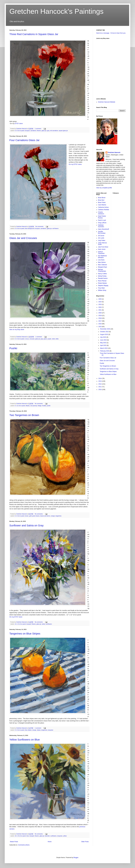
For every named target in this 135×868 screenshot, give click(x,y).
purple (49, 339)
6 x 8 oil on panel (20, 228)
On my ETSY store (16, 617)
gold (30, 516)
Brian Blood (102, 198)
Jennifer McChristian (102, 232)
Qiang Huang (102, 276)
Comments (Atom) (24, 845)
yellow (65, 836)
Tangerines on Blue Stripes (25, 634)
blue (28, 836)
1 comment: (38, 129)
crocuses (32, 339)
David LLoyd (102, 220)
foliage (40, 406)
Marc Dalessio (102, 265)
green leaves (36, 516)
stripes (39, 730)
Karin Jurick (102, 249)
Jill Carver (101, 236)
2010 (100, 390)
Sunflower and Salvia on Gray (26, 525)
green (45, 339)
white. (57, 339)
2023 (100, 304)
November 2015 (105, 329)
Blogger (76, 858)
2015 (100, 327)
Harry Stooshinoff (103, 229)
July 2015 (103, 337)
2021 (100, 310)
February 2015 (105, 351)
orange (53, 516)
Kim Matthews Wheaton (102, 257)
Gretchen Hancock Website (107, 102)
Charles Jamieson (101, 213)
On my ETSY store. (75, 164)
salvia (43, 624)
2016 (100, 324)
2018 (100, 318)
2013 (100, 381)
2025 (100, 299)
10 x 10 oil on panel (20, 836)
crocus (27, 339)
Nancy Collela (102, 274)
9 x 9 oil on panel (20, 730)
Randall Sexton (103, 278)
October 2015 (105, 332)
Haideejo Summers (101, 226)
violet (53, 339)
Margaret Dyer (103, 267)
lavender (47, 836)
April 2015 (103, 345)
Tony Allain (101, 288)
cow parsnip (34, 406)
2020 (100, 313)
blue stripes (28, 730)
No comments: (40, 226)
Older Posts (85, 842)
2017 (100, 321)
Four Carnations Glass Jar (24, 140)
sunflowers (49, 624)
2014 (100, 378)
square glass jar (63, 131)
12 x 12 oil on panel (20, 624)
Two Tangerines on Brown (24, 415)
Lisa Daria (101, 260)
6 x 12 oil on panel (20, 406)
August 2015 (104, 334)
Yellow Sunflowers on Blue (25, 740)
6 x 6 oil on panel (20, 131)
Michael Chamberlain (102, 270)
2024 (100, 302)
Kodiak (44, 406)
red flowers (55, 228)
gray (48, 131)
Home (50, 842)
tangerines (58, 516)
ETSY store (19, 123)
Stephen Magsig (103, 286)
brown (27, 516)
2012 (100, 384)
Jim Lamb (101, 238)
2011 (100, 387)
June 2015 (104, 340)
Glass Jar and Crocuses (23, 238)
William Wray (102, 290)
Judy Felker (102, 240)
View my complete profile (104, 188)
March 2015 (104, 348)
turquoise (51, 730)
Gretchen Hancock (114, 152)
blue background (30, 228)
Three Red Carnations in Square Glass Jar (34, 34)
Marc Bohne (102, 262)
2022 (100, 307)
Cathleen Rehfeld (103, 210)
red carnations (54, 131)
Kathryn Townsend (101, 253)
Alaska (28, 406)
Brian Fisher (102, 202)
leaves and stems (45, 516)
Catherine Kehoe (103, 207)
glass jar (44, 131)
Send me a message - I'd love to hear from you (111, 33)
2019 (100, 316)
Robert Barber (102, 283)
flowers (39, 131)
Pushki (13, 348)
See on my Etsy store (17, 329)
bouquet (27, 131)
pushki (49, 406)
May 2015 (103, 343)
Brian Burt (101, 200)
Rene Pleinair (102, 281)
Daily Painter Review (102, 217)
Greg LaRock (102, 223)
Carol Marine (102, 205)
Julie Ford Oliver (103, 247)
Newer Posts (14, 842)
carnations (33, 131)
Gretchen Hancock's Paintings (56, 11)
